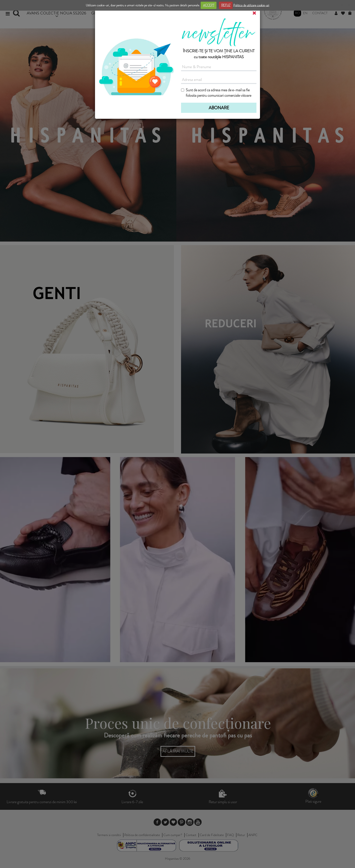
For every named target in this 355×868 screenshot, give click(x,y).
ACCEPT (209, 5)
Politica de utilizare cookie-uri (251, 5)
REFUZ (226, 5)
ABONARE (219, 108)
